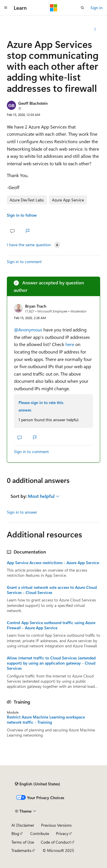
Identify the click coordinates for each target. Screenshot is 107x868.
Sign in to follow (22, 215)
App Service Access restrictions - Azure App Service (53, 563)
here (70, 344)
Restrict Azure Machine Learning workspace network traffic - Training (46, 720)
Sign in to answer (22, 512)
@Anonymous (29, 330)
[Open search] (82, 8)
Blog (15, 833)
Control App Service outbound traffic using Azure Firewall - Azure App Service (51, 625)
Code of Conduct (56, 842)
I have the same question (29, 245)
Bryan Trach (36, 306)
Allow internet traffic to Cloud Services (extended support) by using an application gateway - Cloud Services (51, 663)
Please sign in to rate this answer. (41, 406)
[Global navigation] (6, 8)
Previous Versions (56, 825)
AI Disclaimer (23, 825)
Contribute (40, 833)
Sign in (96, 8)
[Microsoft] (54, 8)
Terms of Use (23, 842)
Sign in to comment (24, 262)
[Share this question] (95, 29)
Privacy (62, 833)
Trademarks (21, 850)
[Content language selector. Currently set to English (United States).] (38, 784)
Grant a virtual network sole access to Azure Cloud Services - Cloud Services (52, 590)
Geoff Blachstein (33, 103)
